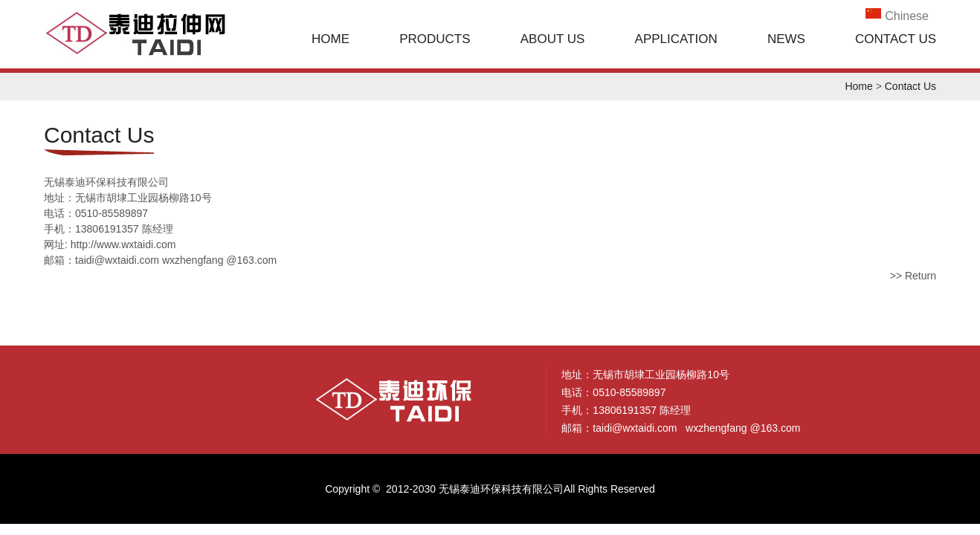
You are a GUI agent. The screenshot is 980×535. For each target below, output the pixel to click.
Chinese (907, 16)
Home (331, 39)
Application (676, 39)
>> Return (913, 276)
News (786, 39)
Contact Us (896, 39)
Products (435, 39)
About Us (553, 39)
